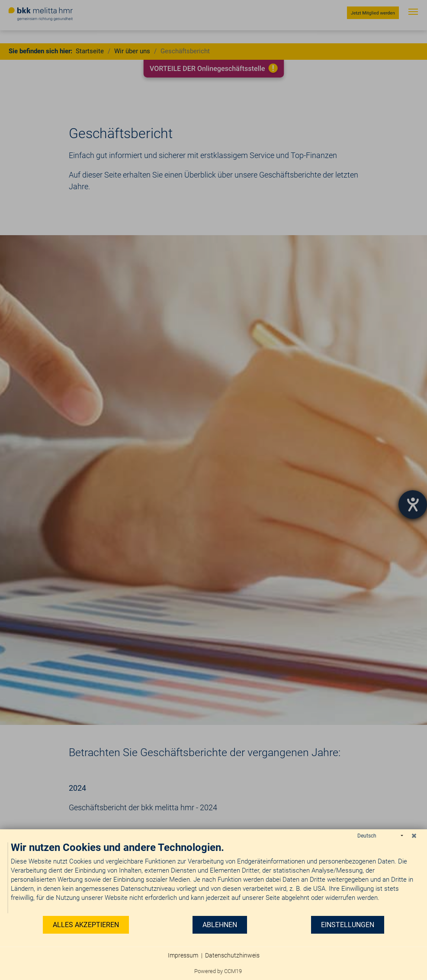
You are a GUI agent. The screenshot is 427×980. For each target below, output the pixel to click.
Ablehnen (220, 925)
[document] (213, 878)
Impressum (183, 955)
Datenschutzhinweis (232, 955)
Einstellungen (348, 925)
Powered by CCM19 (218, 971)
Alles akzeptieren (86, 925)
